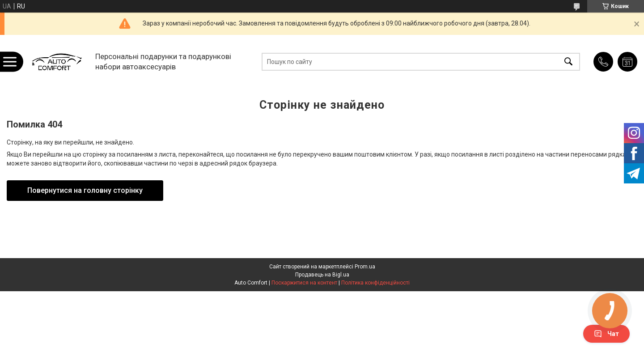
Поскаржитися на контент (304, 283)
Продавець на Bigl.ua (322, 275)
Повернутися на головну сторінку (85, 190)
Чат (606, 334)
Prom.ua (365, 267)
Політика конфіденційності (375, 283)
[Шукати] (568, 62)
